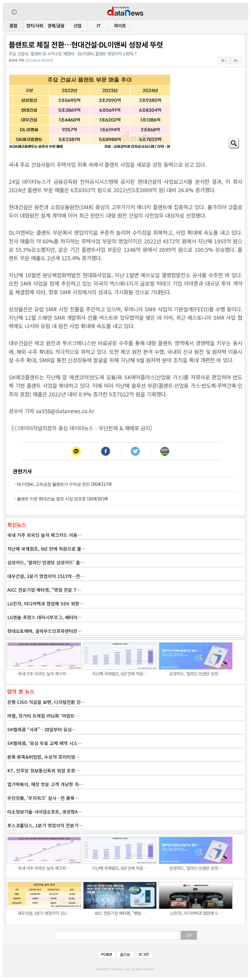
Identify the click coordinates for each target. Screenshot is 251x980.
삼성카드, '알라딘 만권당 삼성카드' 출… (46, 562)
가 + (224, 61)
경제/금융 (56, 25)
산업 (77, 25)
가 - (236, 61)
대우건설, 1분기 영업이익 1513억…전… (46, 576)
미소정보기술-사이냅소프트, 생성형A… (45, 812)
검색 (189, 935)
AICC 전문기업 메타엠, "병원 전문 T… (44, 590)
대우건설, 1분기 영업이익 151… (44, 913)
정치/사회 (35, 25)
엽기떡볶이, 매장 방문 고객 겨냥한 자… (45, 784)
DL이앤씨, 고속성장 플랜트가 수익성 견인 (53, 484)
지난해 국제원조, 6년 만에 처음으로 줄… (46, 549)
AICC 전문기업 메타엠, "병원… (120, 913)
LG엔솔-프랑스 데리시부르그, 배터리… (45, 617)
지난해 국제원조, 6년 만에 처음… (120, 674)
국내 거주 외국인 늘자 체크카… (44, 674)
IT (99, 25)
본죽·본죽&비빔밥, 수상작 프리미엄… (43, 757)
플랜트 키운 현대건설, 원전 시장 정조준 (51, 499)
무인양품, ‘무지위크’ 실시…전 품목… (43, 798)
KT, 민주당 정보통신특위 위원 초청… (43, 770)
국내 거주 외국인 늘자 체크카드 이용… (44, 535)
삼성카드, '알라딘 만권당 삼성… (196, 674)
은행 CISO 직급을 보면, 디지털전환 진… (46, 702)
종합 (13, 25)
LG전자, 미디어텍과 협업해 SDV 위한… (45, 603)
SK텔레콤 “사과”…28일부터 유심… (42, 729)
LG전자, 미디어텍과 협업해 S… (196, 913)
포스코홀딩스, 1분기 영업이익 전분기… (45, 825)
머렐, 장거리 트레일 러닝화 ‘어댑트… (43, 716)
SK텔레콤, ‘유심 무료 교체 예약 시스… (45, 743)
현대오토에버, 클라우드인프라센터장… (44, 631)
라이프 (120, 25)
